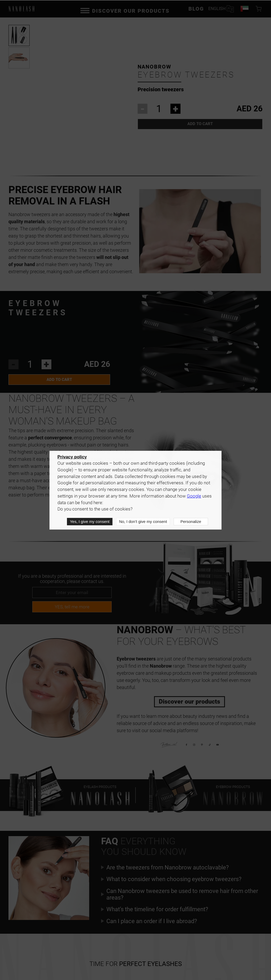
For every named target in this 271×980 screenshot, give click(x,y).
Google (194, 496)
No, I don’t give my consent (143, 521)
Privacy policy (72, 457)
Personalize (191, 521)
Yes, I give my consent (90, 521)
